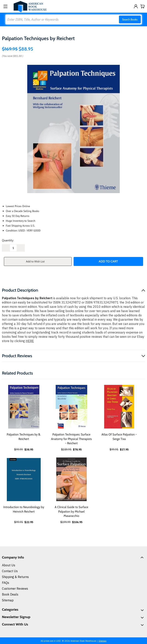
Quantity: (8, 240)
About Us (9, 565)
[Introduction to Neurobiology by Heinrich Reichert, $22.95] (24, 479)
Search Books (130, 19)
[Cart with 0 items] (143, 6)
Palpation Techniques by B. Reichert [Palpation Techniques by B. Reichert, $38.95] (24, 437)
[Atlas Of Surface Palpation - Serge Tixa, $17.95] (119, 407)
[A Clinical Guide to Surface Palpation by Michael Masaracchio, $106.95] (71, 479)
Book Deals (10, 594)
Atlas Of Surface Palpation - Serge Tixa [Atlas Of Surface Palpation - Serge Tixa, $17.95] (119, 437)
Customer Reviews (15, 589)
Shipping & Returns (15, 577)
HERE (30, 341)
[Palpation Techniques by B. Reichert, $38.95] (24, 407)
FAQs (6, 583)
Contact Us (10, 571)
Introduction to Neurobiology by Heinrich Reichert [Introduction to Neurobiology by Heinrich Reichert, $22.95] (24, 509)
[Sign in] (136, 6)
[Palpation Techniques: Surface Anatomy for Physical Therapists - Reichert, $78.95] (71, 407)
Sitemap (8, 600)
